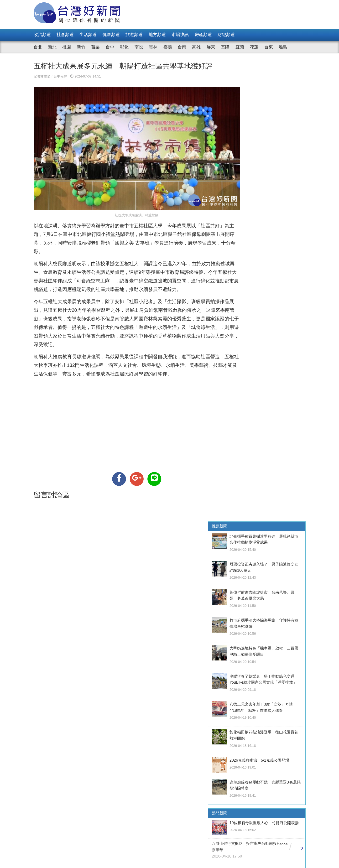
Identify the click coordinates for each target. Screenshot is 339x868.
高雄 (196, 47)
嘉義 (168, 47)
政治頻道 (42, 35)
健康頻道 (111, 35)
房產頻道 (203, 35)
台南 (182, 47)
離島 (283, 47)
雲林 (153, 47)
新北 (52, 47)
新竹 (81, 47)
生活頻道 (88, 35)
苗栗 (95, 47)
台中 (110, 47)
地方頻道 (157, 35)
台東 (269, 47)
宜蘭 (240, 47)
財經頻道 (226, 35)
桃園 (67, 47)
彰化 (124, 47)
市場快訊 (180, 35)
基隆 (225, 47)
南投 (139, 47)
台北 (38, 47)
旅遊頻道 (134, 35)
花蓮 (254, 47)
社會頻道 (65, 35)
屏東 (211, 47)
